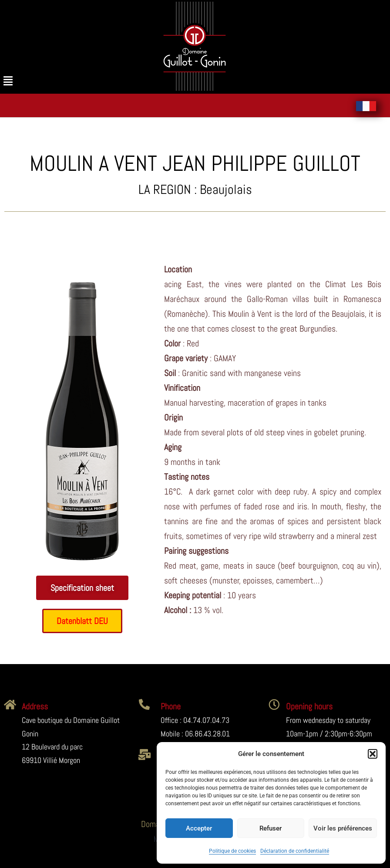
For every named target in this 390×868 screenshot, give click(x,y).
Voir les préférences (343, 828)
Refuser (271, 828)
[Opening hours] (274, 704)
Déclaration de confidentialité (295, 851)
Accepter (199, 828)
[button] (373, 754)
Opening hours (309, 706)
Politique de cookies (232, 851)
